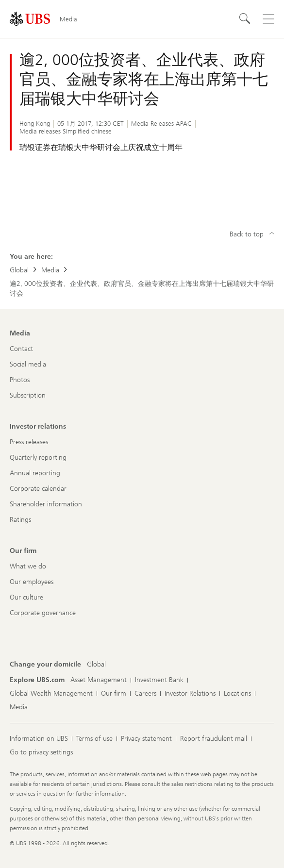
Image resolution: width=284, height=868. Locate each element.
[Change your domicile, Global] (96, 665)
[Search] (245, 19)
